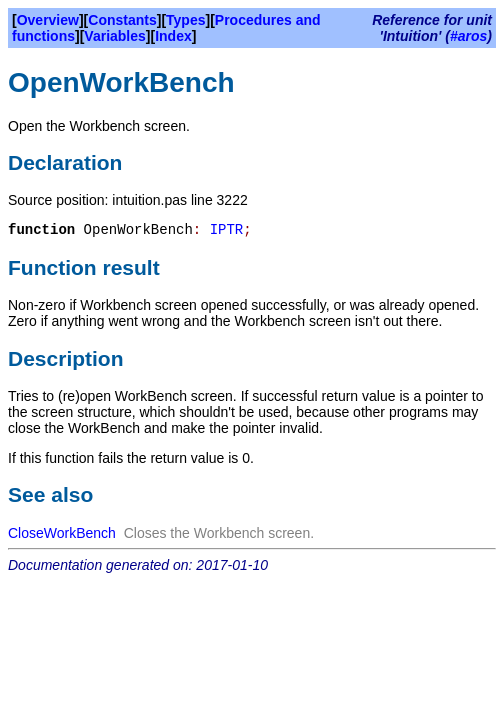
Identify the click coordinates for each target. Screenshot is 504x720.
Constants (122, 20)
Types (185, 20)
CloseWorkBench (62, 533)
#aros (468, 36)
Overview (48, 20)
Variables (115, 36)
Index (173, 36)
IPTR (227, 230)
